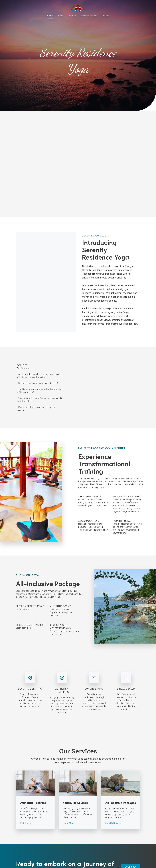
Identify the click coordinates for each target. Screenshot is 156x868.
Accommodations (89, 16)
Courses (72, 16)
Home (50, 16)
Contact (105, 16)
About (60, 16)
